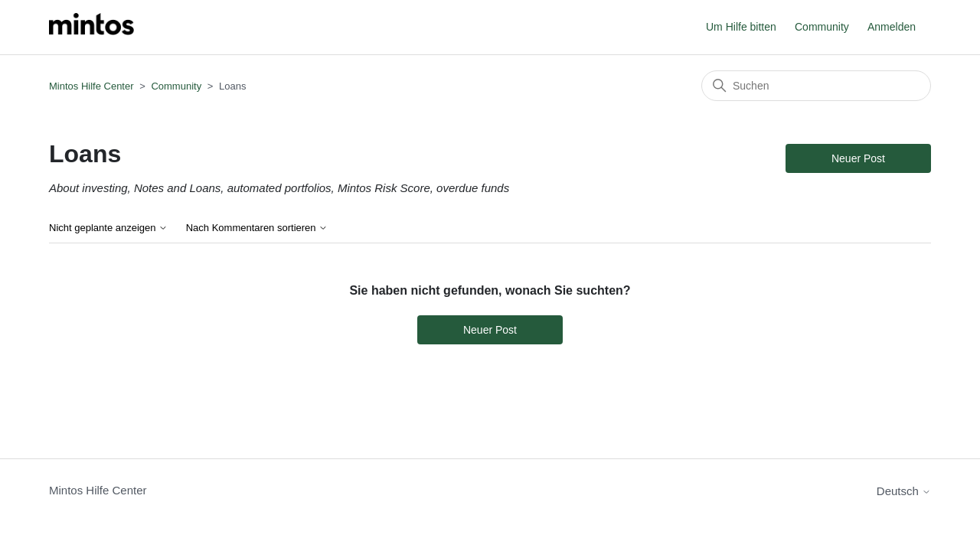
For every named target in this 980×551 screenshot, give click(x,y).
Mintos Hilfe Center (91, 86)
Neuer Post (858, 158)
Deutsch (904, 491)
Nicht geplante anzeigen (108, 228)
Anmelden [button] (892, 27)
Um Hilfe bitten (741, 27)
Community (822, 27)
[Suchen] (816, 86)
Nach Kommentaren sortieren (257, 228)
